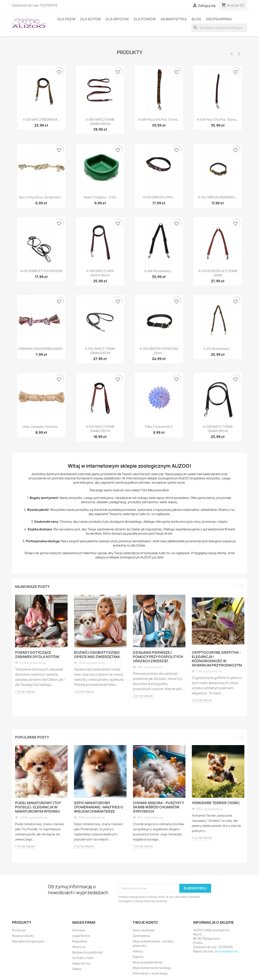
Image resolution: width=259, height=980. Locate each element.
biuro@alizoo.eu (226, 951)
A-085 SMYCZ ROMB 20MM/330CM (100, 122)
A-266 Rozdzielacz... (159, 271)
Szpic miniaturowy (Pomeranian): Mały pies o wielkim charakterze (99, 807)
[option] (41, 648)
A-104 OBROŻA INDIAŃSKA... (218, 197)
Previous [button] (235, 587)
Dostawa (79, 930)
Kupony (138, 957)
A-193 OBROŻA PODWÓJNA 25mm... (159, 351)
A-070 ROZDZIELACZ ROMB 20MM (218, 273)
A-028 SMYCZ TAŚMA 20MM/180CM (218, 429)
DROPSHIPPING (219, 19)
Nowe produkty (23, 936)
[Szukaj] (219, 28)
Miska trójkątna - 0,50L (100, 197)
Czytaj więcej (25, 691)
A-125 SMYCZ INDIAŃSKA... (41, 119)
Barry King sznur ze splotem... (41, 197)
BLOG (196, 19)
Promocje (19, 930)
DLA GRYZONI (117, 19)
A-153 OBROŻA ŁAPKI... (159, 197)
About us (79, 947)
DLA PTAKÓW (145, 19)
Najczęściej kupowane (28, 941)
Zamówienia (141, 936)
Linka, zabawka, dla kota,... (41, 427)
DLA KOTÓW (91, 19)
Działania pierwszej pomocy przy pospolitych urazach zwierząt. (158, 657)
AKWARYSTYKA (174, 19)
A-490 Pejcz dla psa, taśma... (218, 119)
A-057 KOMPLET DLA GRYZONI (41, 271)
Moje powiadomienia (147, 962)
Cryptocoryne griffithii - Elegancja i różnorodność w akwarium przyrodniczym (217, 659)
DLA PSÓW (66, 19)
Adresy (138, 951)
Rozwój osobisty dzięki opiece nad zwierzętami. (97, 655)
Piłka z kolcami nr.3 (159, 427)
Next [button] (242, 587)
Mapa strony (81, 963)
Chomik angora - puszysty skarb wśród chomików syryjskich (158, 807)
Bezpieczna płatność (88, 952)
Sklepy (77, 969)
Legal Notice (81, 936)
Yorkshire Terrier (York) (216, 803)
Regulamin (80, 941)
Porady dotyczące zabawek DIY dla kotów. (38, 655)
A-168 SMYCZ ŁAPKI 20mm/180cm (100, 273)
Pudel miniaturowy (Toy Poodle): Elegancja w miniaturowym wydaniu (38, 807)
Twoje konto (145, 922)
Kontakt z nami (83, 958)
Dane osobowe (144, 930)
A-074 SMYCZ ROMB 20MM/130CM (100, 429)
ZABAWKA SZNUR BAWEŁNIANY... (41, 349)
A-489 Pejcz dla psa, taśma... (159, 119)
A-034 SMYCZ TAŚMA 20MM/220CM (100, 351)
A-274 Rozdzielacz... (218, 349)
